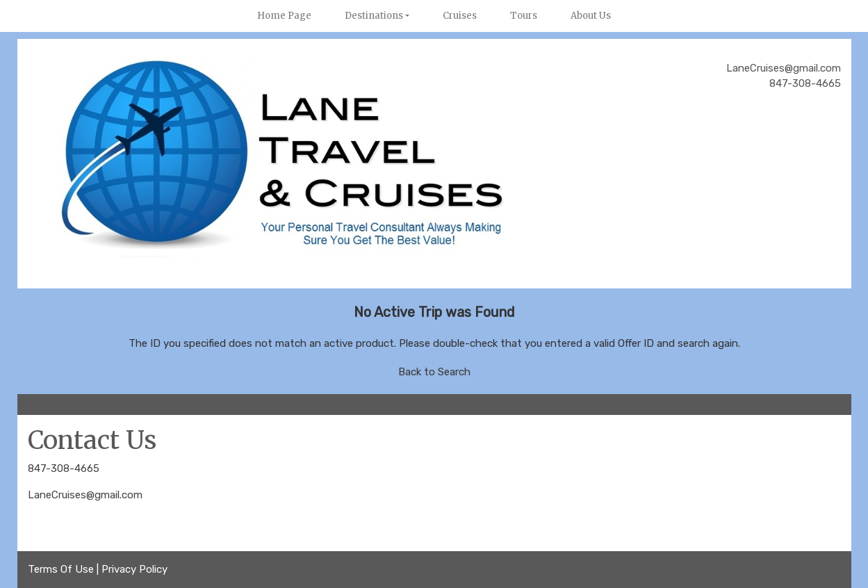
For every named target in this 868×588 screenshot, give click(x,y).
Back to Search (434, 372)
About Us (591, 16)
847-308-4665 (64, 468)
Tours (524, 16)
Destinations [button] (374, 16)
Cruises (460, 16)
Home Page (284, 16)
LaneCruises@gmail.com (85, 495)
